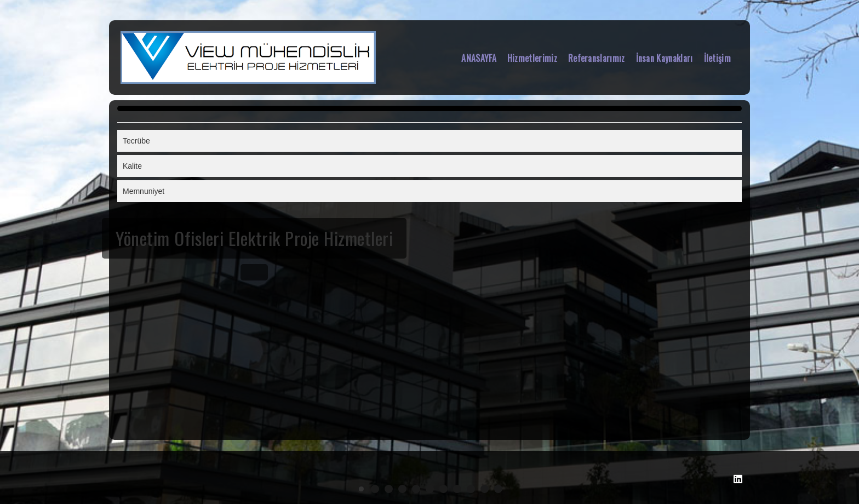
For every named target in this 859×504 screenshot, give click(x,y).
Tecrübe (136, 141)
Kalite (132, 166)
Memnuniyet (144, 191)
